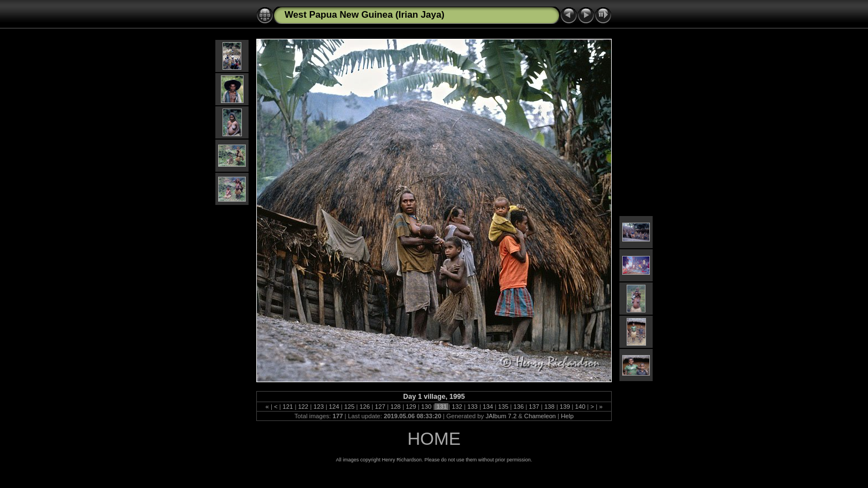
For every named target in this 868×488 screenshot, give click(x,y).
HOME (434, 439)
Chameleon (540, 416)
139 (565, 407)
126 (365, 407)
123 (319, 407)
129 (411, 407)
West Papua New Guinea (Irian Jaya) (365, 15)
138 (549, 407)
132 (457, 407)
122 (303, 407)
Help (567, 416)
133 (472, 407)
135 (503, 407)
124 (334, 407)
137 (534, 407)
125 (350, 407)
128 (396, 407)
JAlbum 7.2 (501, 416)
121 (288, 407)
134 (488, 407)
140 (580, 407)
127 (380, 407)
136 (518, 407)
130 (427, 407)
